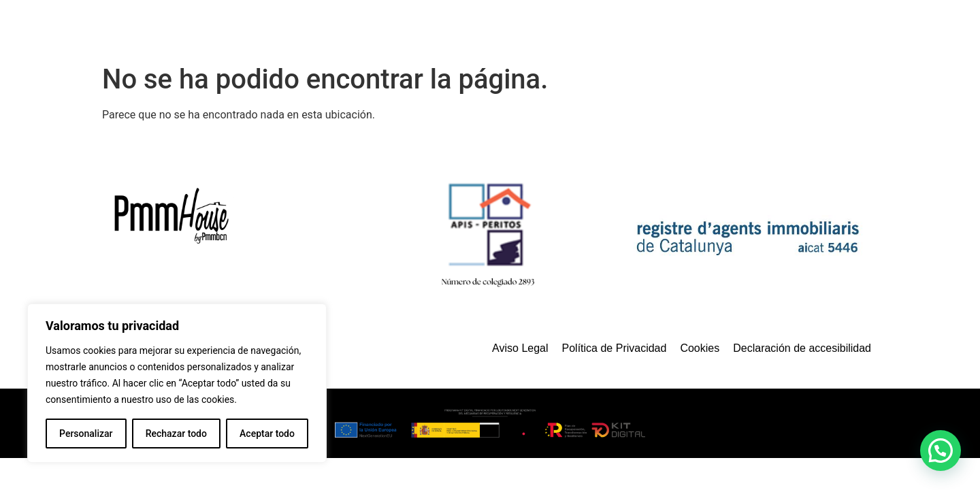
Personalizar (86, 434)
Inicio (456, 29)
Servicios (522, 29)
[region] (177, 383)
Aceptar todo (267, 434)
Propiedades (609, 29)
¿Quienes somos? (720, 29)
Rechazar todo (176, 434)
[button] (941, 451)
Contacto (821, 29)
